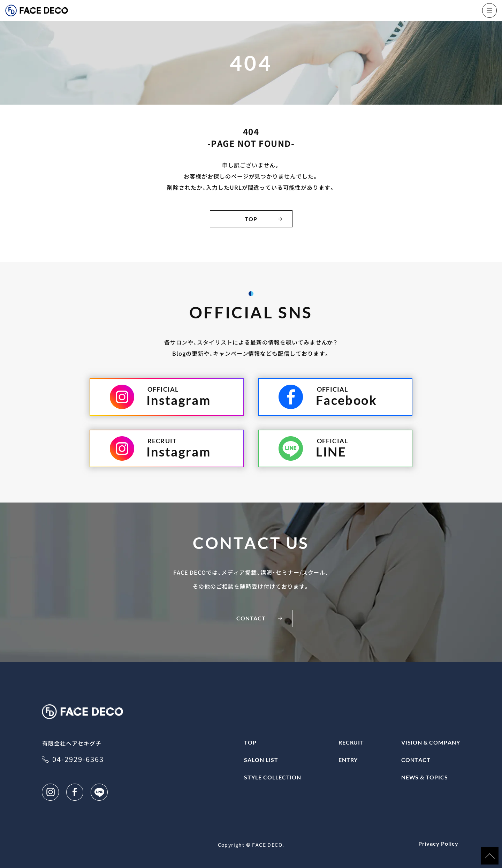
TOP (251, 219)
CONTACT (251, 618)
